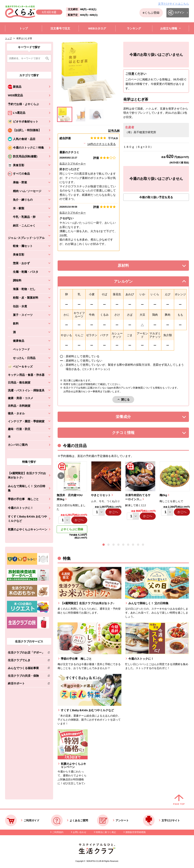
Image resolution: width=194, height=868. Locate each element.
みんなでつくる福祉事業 (26, 669)
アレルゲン (128, 282)
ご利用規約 (58, 832)
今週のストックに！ (21, 508)
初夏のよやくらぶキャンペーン (28, 529)
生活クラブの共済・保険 (26, 676)
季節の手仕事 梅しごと (23, 499)
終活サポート (26, 684)
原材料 (132, 267)
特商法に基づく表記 (106, 832)
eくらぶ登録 (151, 13)
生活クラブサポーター (73, 164)
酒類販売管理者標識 (135, 832)
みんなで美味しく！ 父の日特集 (27, 488)
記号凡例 (114, 131)
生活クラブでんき (26, 661)
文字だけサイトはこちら (173, 4)
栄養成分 (131, 418)
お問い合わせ (80, 832)
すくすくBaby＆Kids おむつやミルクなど (27, 519)
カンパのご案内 (18, 445)
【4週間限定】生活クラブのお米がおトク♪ (27, 475)
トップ (8, 38)
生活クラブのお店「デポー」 (26, 653)
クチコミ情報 (129, 434)
